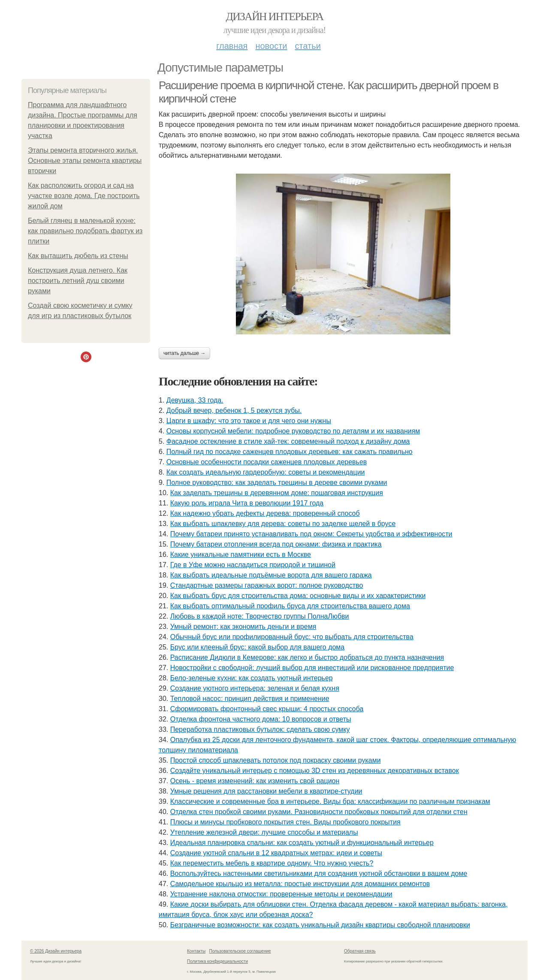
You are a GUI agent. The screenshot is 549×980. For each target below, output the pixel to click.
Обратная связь (360, 951)
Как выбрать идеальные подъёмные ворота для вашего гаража (271, 575)
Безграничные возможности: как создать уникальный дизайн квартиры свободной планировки (320, 925)
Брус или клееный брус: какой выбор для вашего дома (258, 647)
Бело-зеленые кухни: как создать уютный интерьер (252, 678)
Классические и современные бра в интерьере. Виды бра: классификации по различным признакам (330, 801)
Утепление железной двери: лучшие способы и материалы (264, 832)
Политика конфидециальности (217, 961)
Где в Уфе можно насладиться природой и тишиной (253, 565)
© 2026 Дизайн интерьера (56, 951)
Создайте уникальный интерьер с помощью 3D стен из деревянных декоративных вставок (315, 771)
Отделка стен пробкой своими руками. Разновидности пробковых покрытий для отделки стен (319, 812)
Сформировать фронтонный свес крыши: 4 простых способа (267, 709)
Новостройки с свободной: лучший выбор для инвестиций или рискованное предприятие (312, 668)
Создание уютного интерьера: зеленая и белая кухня (255, 688)
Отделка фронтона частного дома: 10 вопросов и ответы (261, 719)
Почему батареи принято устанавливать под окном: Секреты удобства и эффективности (311, 534)
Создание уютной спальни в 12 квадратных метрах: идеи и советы (276, 853)
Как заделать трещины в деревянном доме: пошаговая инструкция (277, 493)
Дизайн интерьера (274, 17)
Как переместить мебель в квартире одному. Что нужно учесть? (272, 863)
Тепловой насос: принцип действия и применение (250, 699)
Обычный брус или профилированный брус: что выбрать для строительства (292, 637)
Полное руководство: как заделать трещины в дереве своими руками (277, 482)
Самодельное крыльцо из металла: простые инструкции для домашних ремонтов (300, 884)
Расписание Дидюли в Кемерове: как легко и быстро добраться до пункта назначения (307, 657)
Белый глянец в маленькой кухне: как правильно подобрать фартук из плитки (85, 231)
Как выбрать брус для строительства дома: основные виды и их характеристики (298, 596)
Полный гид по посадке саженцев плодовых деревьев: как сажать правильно (290, 452)
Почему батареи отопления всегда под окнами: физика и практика (276, 544)
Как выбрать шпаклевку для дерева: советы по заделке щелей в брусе (283, 524)
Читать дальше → (184, 353)
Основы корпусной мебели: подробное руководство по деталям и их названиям (293, 431)
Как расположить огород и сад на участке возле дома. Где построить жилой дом (84, 196)
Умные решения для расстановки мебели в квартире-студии (266, 791)
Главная (232, 46)
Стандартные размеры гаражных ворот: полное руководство (267, 585)
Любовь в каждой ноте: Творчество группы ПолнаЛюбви (260, 616)
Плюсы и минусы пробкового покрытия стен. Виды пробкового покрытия (285, 822)
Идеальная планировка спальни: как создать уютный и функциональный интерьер (302, 843)
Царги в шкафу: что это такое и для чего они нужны (249, 421)
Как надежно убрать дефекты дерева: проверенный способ (265, 513)
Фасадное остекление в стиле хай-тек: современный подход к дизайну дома (288, 441)
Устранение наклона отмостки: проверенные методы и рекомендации (281, 894)
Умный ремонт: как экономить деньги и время (243, 627)
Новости (271, 46)
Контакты (196, 951)
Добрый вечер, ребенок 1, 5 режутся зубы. (234, 410)
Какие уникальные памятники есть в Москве (241, 555)
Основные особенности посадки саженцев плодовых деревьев (267, 462)
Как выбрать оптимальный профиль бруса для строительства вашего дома (290, 606)
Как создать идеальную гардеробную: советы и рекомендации (266, 472)
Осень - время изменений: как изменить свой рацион (255, 781)
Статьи (308, 46)
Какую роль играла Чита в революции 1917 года (247, 503)
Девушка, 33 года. (195, 400)
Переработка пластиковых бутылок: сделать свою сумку (260, 729)
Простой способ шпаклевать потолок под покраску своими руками (276, 760)
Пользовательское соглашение (240, 951)
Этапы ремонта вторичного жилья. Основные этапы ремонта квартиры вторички (85, 161)
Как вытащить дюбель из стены (78, 256)
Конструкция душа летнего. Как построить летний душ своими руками (78, 281)
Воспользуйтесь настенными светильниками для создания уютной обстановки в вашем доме (319, 873)
